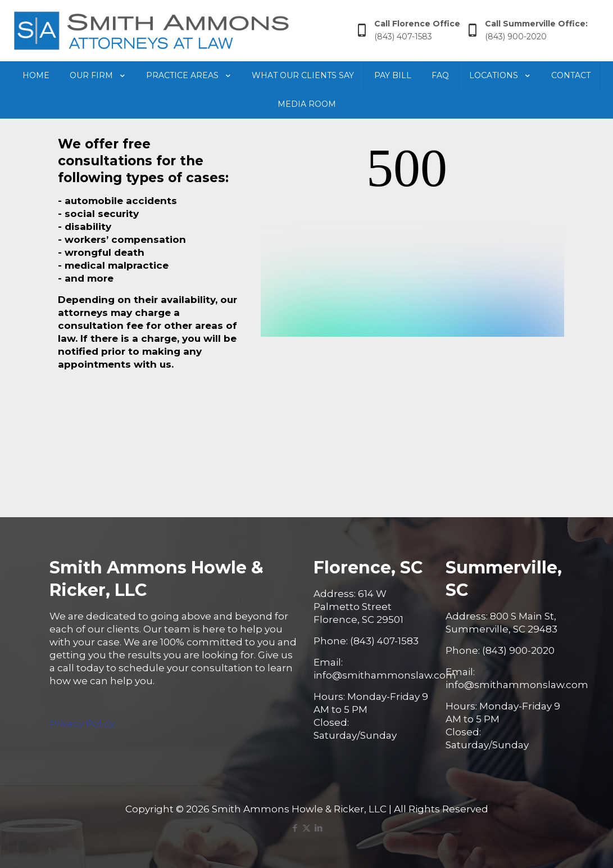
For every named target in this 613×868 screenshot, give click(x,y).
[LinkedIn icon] (318, 828)
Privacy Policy (82, 724)
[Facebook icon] (295, 828)
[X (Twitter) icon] (306, 828)
